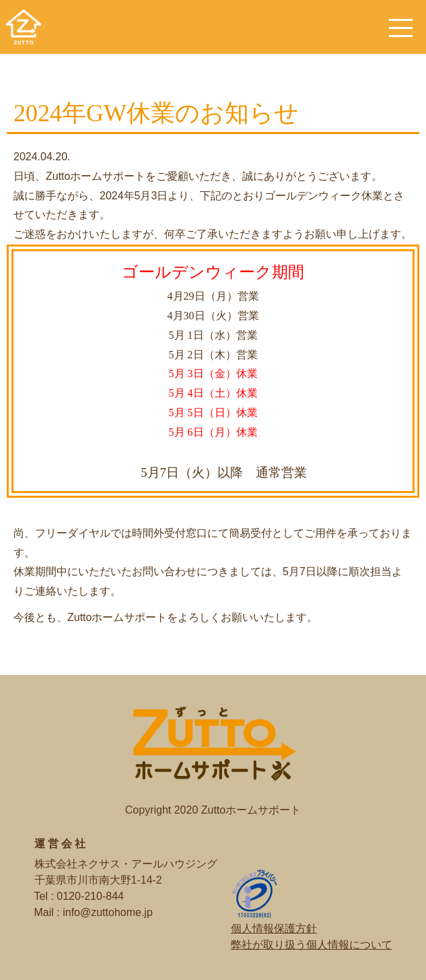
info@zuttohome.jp (108, 912)
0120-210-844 (90, 896)
